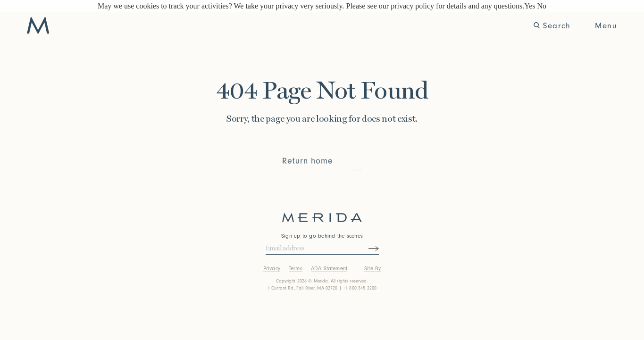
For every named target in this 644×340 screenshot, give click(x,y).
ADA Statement (329, 269)
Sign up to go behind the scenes (322, 236)
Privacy (272, 269)
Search (552, 26)
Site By (372, 269)
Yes (530, 6)
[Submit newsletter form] (364, 249)
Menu (606, 26)
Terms (296, 269)
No (542, 6)
